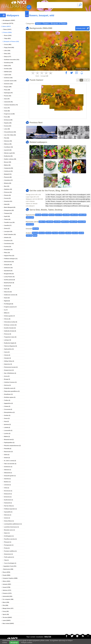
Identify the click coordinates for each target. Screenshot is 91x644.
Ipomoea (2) (7, 424)
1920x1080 (82, 222)
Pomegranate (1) (9, 545)
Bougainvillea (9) (9, 274)
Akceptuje (14, 642)
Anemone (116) (8, 84)
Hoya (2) (6, 421)
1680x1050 (73, 222)
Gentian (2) (7, 415)
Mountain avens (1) (9, 530)
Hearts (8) (7, 298)
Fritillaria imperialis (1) (10, 509)
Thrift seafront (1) (9, 557)
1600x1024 (65, 222)
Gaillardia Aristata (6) (10, 331)
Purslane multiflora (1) (10, 551)
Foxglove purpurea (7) (10, 307)
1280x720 (42, 222)
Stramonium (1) (8, 554)
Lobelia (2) (7, 427)
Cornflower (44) (8, 147)
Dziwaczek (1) (8, 494)
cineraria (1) (7, 485)
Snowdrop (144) (9, 63)
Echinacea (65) (8, 120)
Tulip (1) (6, 560)
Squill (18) (7, 216)
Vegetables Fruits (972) (10, 566)
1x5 (78, 80)
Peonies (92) (8, 96)
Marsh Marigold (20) (10, 207)
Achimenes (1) (8, 467)
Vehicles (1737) (7, 590)
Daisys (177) (8, 57)
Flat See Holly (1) (9, 506)
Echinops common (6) (10, 325)
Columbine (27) (8, 180)
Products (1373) (7, 593)
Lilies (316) (7, 51)
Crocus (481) (8, 44)
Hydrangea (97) (8, 93)
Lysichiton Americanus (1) (11, 527)
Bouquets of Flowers (59, 24)
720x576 (45, 215)
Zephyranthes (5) (9, 349)
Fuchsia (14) (8, 247)
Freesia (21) (7, 198)
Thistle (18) (7, 219)
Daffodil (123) (8, 72)
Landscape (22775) (8, 23)
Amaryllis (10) (8, 265)
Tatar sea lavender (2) (10, 464)
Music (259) (6, 602)
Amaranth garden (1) (10, 476)
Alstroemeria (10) (9, 262)
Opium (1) (7, 533)
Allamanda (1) (8, 473)
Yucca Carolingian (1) (10, 563)
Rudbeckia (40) (8, 156)
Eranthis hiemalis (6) (10, 328)
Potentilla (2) (8, 449)
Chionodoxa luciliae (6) (11, 322)
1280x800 (50, 222)
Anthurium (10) (8, 268)
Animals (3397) (7, 584)
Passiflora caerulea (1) (10, 539)
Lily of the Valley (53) (10, 135)
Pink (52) (7, 138)
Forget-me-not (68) (9, 114)
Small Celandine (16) (10, 234)
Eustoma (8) (7, 286)
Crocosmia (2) (8, 409)
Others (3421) (6, 581)
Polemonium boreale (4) (11, 367)
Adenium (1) (8, 470)
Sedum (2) (7, 458)
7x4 (88, 80)
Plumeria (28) (8, 177)
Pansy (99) (7, 90)
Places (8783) (6, 572)
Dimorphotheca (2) (9, 412)
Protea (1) (7, 548)
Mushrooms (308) (8, 569)
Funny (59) (6, 611)
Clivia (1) (7, 488)
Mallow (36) (7, 165)
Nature (38, 24)
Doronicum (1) (8, 491)
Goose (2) (7, 418)
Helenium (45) (8, 141)
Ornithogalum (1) (9, 536)
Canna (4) (7, 352)
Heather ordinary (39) (10, 159)
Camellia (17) (8, 225)
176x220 (55, 233)
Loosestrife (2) (8, 430)
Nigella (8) (7, 301)
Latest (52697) (7, 620)
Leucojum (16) (8, 231)
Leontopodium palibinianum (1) (13, 524)
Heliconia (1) (8, 515)
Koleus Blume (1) (9, 521)
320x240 (42, 233)
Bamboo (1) (7, 482)
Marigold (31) (8, 174)
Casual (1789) (6, 587)
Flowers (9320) (7, 32)
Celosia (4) (7, 355)
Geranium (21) (8, 201)
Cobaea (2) (7, 406)
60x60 (35, 236)
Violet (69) (7, 111)
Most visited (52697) (8, 623)
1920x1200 (30, 224)
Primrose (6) (8, 334)
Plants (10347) (7, 29)
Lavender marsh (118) (10, 81)
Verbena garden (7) (9, 316)
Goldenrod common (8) (11, 295)
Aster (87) (7, 99)
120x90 (81, 233)
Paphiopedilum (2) (9, 443)
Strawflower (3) (8, 394)
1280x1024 (74, 215)
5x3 (85, 80)
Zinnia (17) (7, 228)
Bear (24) (7, 186)
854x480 (36, 229)
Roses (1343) (8, 35)
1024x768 (59, 215)
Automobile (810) (7, 596)
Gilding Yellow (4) (9, 361)
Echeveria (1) (8, 497)
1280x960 (66, 215)
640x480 (38, 215)
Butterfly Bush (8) (9, 283)
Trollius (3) (7, 400)
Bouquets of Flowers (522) (12, 41)
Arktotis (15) (8, 237)
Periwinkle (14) (8, 250)
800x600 (52, 215)
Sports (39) (6, 614)
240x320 (48, 233)
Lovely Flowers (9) (9, 277)
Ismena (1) (7, 518)
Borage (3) (7, 379)
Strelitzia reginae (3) (10, 397)
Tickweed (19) (8, 213)
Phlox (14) (7, 253)
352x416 (35, 233)
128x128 (75, 233)
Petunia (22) (7, 195)
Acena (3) (7, 376)
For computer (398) (8, 599)
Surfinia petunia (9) (9, 280)
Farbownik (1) (8, 503)
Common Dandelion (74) (11, 105)
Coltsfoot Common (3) (10, 382)
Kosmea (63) (8, 126)
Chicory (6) (7, 319)
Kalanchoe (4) (8, 364)
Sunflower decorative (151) (12, 60)
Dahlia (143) (7, 66)
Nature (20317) (7, 26)
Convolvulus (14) (9, 243)
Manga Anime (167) (8, 608)
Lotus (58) (7, 129)
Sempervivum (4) (9, 370)
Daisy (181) (7, 54)
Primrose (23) (8, 192)
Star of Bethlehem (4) (10, 373)
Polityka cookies (27, 642)
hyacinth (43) (8, 150)
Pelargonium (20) (9, 210)
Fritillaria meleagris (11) (11, 259)
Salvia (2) (7, 455)
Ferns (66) (7, 117)
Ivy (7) (6, 310)
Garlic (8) (7, 289)
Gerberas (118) (8, 78)
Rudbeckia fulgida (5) (10, 343)
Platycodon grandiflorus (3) (12, 391)
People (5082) (6, 575)
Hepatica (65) (8, 123)
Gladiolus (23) (8, 189)
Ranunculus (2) (8, 452)
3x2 (81, 80)
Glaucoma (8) (8, 292)
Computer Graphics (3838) (10, 578)
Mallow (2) (7, 436)
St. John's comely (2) (10, 461)
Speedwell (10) (8, 271)
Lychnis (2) (7, 433)
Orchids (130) (8, 69)
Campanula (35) (9, 168)
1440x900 (57, 222)
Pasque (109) (8, 87)
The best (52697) (7, 617)
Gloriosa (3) (7, 385)
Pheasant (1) (8, 542)
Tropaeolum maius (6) (10, 337)
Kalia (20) (7, 204)
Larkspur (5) (8, 340)
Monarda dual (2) (9, 439)
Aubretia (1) (7, 479)
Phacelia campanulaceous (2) (12, 446)
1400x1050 (82, 215)
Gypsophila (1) (8, 512)
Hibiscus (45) (8, 144)
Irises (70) (7, 108)
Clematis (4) (7, 358)
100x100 (29, 236)
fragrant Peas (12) (9, 256)
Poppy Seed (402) (9, 47)
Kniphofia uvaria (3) (10, 388)
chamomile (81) (8, 102)
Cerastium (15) (8, 240)
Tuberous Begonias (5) (10, 346)
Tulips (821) (7, 38)
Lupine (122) (8, 75)
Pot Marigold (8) (9, 304)
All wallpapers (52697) (9, 20)
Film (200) (5, 605)
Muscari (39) (8, 162)
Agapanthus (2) (8, 403)
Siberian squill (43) (9, 153)
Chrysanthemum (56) (10, 132)
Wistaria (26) (8, 183)
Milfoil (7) (7, 313)
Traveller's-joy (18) (9, 222)
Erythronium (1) (9, 500)
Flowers (46, 24)
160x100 (62, 233)
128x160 (68, 233)
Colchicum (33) (8, 171)
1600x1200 (30, 217)
